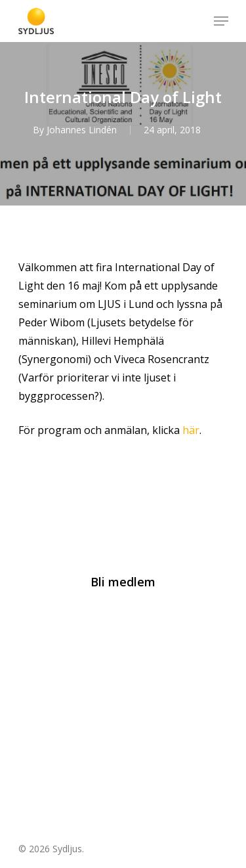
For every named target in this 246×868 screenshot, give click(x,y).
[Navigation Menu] (221, 21)
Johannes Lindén (82, 130)
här (191, 430)
